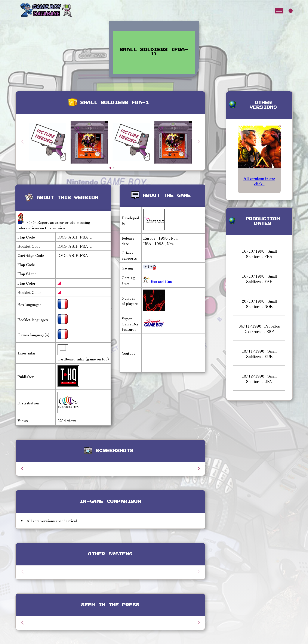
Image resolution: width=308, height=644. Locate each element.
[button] (198, 142)
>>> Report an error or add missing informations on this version (54, 225)
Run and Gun (161, 281)
